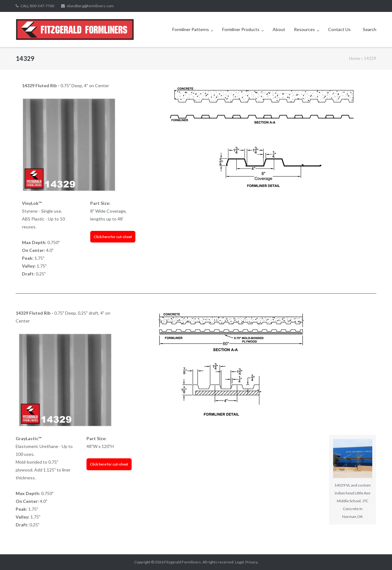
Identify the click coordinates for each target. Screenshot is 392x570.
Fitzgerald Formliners (183, 562)
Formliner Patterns (191, 29)
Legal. (240, 562)
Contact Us (339, 29)
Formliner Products (241, 29)
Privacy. (252, 562)
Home (355, 58)
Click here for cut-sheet (113, 237)
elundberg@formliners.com (90, 6)
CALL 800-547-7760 (37, 6)
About (279, 29)
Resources (304, 29)
